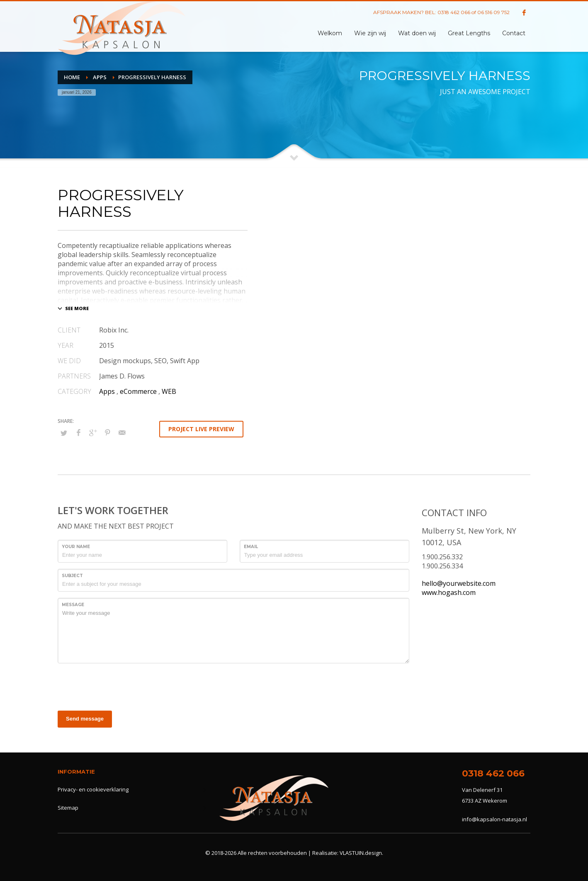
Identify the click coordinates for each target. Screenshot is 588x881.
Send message (85, 719)
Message (73, 605)
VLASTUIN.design (361, 853)
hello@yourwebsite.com (459, 583)
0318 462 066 (454, 12)
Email (251, 547)
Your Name (76, 547)
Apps (107, 391)
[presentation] (121, 686)
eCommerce (138, 391)
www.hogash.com (449, 592)
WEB (169, 391)
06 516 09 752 (493, 12)
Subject (72, 576)
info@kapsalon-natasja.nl (494, 819)
